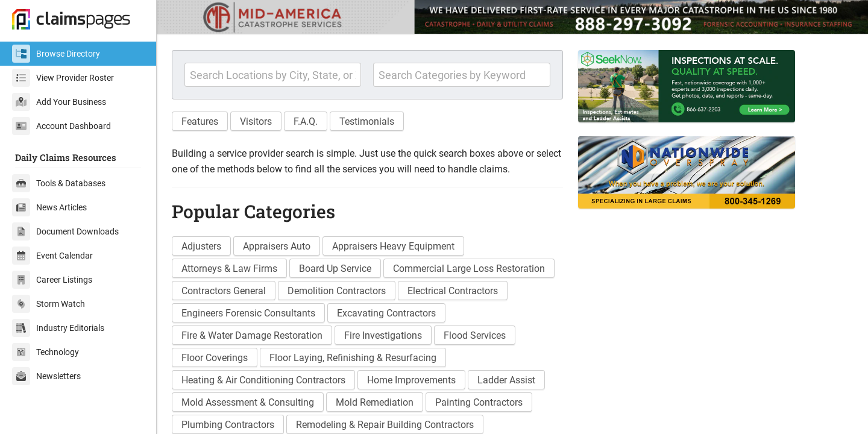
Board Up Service (335, 269)
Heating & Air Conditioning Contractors (263, 380)
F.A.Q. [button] (306, 121)
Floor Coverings (215, 358)
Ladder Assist (506, 380)
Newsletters (46, 376)
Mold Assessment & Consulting (248, 402)
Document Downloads (65, 231)
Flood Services (475, 335)
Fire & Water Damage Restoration (252, 335)
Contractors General (224, 291)
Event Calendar (52, 256)
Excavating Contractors (386, 313)
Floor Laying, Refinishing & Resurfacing (353, 358)
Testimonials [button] (367, 121)
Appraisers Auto (277, 246)
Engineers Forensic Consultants (248, 313)
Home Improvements (411, 380)
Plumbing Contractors (228, 425)
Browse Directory (56, 54)
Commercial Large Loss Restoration (469, 269)
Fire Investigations (383, 335)
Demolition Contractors (337, 291)
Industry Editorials (58, 328)
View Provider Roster (63, 78)
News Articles (49, 207)
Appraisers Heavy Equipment (393, 246)
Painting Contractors (479, 402)
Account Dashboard (61, 126)
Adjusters (201, 246)
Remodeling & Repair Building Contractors (385, 425)
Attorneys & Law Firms (229, 269)
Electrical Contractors (453, 291)
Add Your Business (59, 102)
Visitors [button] (256, 121)
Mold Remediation (375, 402)
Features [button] (200, 121)
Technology (46, 352)
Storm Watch (49, 304)
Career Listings (52, 280)
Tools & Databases (59, 183)
